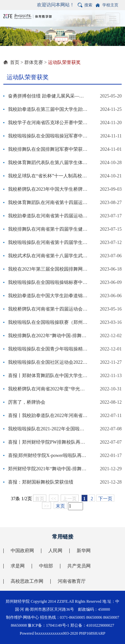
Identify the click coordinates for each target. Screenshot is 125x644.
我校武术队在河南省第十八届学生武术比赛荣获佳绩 (48, 256)
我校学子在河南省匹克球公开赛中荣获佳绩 (48, 123)
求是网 (18, 566)
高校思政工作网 (27, 581)
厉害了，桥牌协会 (27, 402)
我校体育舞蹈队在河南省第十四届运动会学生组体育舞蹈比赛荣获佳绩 (48, 203)
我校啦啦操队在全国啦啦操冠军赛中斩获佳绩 (48, 136)
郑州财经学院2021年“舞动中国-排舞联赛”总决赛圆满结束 (48, 469)
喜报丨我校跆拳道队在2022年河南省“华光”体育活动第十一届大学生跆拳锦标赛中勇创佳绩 (48, 416)
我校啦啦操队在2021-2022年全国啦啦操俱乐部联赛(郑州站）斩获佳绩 (48, 429)
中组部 (46, 566)
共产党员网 (79, 566)
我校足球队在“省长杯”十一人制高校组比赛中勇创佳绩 (48, 176)
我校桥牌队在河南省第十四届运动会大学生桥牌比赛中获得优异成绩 (48, 309)
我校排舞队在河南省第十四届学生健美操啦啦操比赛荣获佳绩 (48, 229)
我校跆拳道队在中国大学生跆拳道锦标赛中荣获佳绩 (48, 296)
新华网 (84, 551)
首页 (15, 62)
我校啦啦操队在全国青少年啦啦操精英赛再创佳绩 (48, 349)
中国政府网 (22, 551)
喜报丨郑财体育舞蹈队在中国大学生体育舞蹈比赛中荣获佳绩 (48, 376)
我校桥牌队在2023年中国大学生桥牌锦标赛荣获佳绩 (48, 189)
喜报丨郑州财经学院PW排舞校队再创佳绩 (48, 442)
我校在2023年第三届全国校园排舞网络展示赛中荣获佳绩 (48, 269)
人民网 (55, 551)
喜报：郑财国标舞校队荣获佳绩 (41, 482)
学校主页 (110, 5)
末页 (60, 506)
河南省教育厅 (72, 581)
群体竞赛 (34, 62)
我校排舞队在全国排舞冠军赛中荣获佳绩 (48, 149)
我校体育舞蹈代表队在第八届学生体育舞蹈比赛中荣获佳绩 (48, 163)
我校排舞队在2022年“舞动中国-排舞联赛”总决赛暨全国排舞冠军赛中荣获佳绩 (48, 336)
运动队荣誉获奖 (64, 62)
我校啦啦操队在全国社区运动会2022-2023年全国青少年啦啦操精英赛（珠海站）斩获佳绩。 (48, 362)
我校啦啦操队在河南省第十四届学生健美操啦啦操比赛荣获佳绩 (48, 242)
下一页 (105, 499)
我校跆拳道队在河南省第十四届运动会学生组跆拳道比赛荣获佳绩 (48, 216)
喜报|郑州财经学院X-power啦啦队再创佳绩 (48, 455)
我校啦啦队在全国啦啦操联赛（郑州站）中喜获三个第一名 (48, 322)
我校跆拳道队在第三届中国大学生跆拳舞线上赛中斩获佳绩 (48, 109)
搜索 (88, 5)
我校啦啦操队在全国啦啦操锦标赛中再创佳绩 (48, 282)
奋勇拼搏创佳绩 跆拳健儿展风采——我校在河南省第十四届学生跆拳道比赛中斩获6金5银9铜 (48, 96)
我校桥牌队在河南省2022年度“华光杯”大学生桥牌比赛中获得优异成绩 (48, 389)
